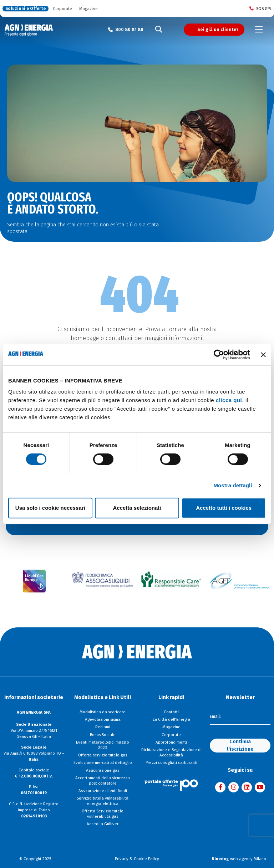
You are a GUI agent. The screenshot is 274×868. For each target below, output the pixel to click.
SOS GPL (261, 9)
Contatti (171, 712)
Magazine (88, 9)
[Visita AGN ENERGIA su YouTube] (260, 787)
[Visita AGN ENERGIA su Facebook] (220, 787)
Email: (215, 717)
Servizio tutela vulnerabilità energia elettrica (103, 801)
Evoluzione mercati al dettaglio (103, 762)
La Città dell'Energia (171, 719)
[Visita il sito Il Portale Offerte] (171, 785)
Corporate (62, 9)
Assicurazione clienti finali (103, 791)
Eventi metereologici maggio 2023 (103, 745)
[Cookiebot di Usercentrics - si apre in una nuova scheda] (219, 355)
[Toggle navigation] (259, 30)
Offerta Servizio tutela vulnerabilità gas (103, 814)
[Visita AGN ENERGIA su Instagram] (234, 787)
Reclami (103, 727)
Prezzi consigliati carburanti (171, 762)
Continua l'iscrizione (240, 746)
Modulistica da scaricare (103, 712)
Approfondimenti (171, 742)
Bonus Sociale (103, 735)
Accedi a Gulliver (103, 824)
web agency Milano (239, 859)
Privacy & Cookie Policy (137, 859)
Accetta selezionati (137, 508)
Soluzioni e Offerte (26, 9)
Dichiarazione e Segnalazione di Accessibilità (171, 752)
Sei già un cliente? (218, 29)
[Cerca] (159, 29)
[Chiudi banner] (263, 355)
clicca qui (229, 400)
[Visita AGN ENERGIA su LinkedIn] (247, 787)
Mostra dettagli (233, 485)
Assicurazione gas (103, 770)
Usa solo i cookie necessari (50, 508)
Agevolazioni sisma (103, 719)
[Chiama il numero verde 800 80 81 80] (126, 30)
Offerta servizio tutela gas (103, 755)
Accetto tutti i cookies (224, 508)
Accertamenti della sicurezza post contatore (103, 780)
